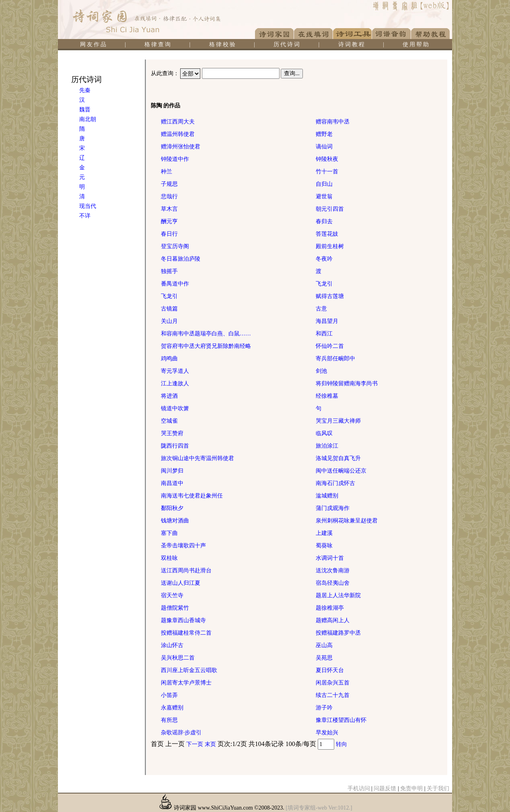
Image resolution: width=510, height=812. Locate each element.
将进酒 (169, 396)
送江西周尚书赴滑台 (186, 570)
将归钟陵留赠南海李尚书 (347, 383)
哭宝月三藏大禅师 (338, 421)
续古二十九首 (333, 695)
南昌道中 (172, 483)
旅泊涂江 (327, 446)
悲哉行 (169, 196)
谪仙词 (324, 147)
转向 (341, 744)
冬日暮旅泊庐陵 (181, 259)
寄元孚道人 (175, 371)
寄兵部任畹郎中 (335, 359)
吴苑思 (324, 658)
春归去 (324, 221)
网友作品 (94, 44)
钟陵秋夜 (327, 159)
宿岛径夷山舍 (333, 583)
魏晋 (85, 110)
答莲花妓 (327, 234)
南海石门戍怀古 (335, 483)
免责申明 (411, 788)
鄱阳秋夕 (172, 508)
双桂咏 (169, 558)
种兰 (167, 172)
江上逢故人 (175, 383)
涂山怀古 (172, 645)
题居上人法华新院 (338, 595)
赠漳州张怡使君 (181, 147)
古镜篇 (169, 309)
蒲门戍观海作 (333, 508)
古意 (321, 309)
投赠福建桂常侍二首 (186, 633)
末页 (210, 744)
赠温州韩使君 (178, 134)
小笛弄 (169, 695)
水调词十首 (330, 558)
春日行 (169, 234)
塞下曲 (169, 533)
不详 (85, 216)
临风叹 (324, 433)
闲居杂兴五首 (333, 683)
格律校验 (223, 44)
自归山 (324, 184)
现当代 (88, 206)
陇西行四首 (175, 446)
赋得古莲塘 (330, 296)
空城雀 (169, 421)
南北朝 (88, 119)
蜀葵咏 (324, 546)
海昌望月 (327, 321)
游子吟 (324, 708)
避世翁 (324, 196)
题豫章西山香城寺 (183, 620)
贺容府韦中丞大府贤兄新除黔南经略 (206, 346)
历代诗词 (287, 44)
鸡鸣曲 (169, 359)
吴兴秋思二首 (178, 658)
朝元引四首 (330, 209)
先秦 (85, 90)
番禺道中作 (175, 284)
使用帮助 (416, 44)
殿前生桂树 (330, 246)
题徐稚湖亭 (330, 608)
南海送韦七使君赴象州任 (192, 496)
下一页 (195, 744)
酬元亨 (169, 221)
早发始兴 (327, 733)
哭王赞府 (172, 433)
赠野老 (324, 134)
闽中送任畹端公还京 (341, 471)
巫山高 (324, 645)
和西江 (324, 334)
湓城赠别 (327, 496)
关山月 (169, 321)
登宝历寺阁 (175, 246)
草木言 (169, 209)
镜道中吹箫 (175, 408)
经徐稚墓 (327, 396)
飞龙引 (324, 284)
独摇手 (169, 271)
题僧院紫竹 (175, 608)
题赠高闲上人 (333, 620)
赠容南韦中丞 (333, 122)
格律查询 (158, 44)
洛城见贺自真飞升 (338, 458)
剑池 (321, 371)
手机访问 (359, 788)
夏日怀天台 (330, 670)
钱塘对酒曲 (175, 521)
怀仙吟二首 (330, 346)
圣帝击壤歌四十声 (183, 546)
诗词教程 (352, 44)
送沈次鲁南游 (333, 570)
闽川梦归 (172, 471)
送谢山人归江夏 (181, 583)
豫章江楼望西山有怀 (341, 720)
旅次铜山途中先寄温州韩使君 (197, 458)
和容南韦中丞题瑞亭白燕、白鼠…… (206, 334)
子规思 (169, 184)
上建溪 (324, 533)
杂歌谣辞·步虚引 (181, 733)
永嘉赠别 (172, 708)
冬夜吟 (324, 259)
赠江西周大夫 (178, 122)
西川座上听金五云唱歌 (189, 670)
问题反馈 (385, 788)
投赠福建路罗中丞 (338, 633)
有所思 (169, 720)
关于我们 (438, 788)
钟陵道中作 (175, 159)
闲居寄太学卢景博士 (186, 683)
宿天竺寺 (172, 595)
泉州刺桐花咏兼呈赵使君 (347, 521)
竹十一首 (327, 172)
